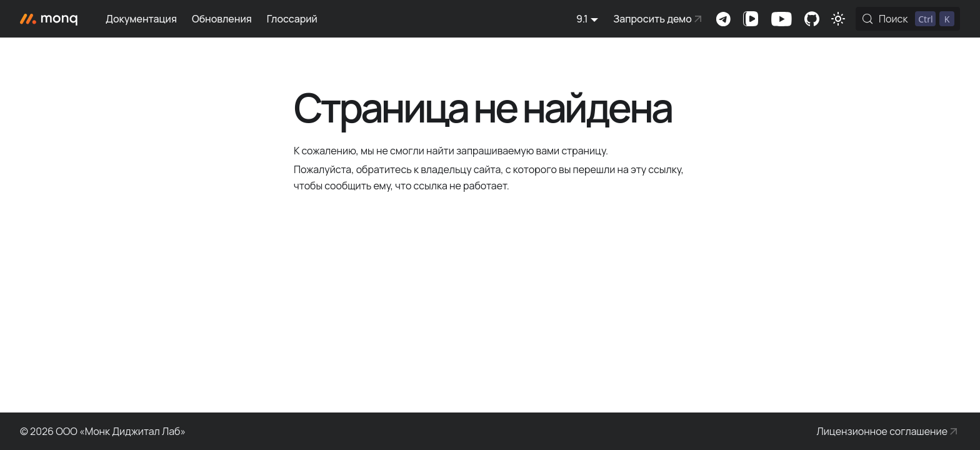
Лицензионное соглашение (882, 431)
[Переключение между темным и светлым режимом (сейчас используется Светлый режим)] (838, 19)
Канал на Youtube (781, 19)
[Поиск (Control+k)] (908, 19)
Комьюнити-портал (812, 19)
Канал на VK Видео (751, 19)
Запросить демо (652, 19)
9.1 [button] (582, 19)
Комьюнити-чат (723, 19)
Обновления (222, 19)
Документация (141, 19)
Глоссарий (292, 19)
